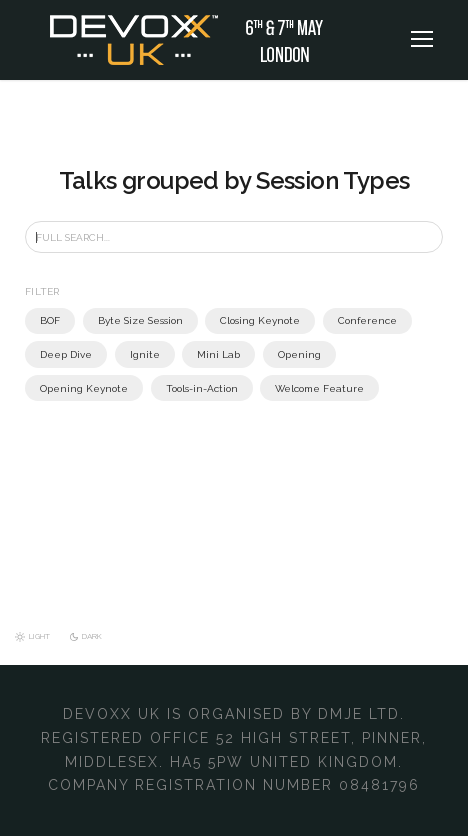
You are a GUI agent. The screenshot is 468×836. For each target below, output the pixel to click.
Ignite (136, 354)
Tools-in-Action (73, 388)
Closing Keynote (252, 320)
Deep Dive (63, 354)
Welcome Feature (182, 388)
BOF (50, 320)
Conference (353, 320)
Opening (281, 354)
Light (41, 636)
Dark (96, 636)
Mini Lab (205, 354)
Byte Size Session (138, 320)
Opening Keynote (375, 354)
